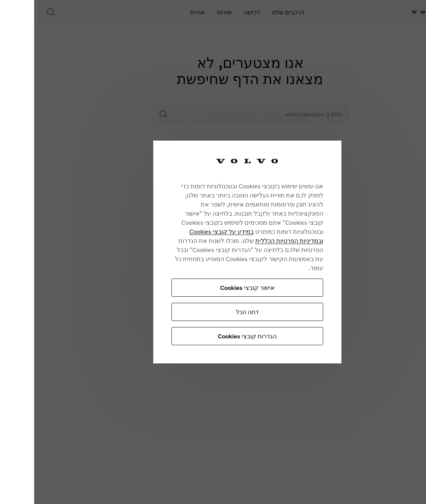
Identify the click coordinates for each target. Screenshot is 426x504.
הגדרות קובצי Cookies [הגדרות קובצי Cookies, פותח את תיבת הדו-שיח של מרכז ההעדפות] (207, 336)
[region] (207, 252)
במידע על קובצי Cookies (182, 231)
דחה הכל (207, 312)
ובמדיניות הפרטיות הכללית (249, 240)
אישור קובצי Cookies (207, 287)
